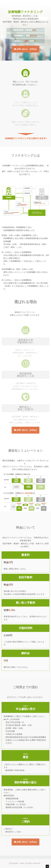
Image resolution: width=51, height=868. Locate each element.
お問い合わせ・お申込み (25, 49)
